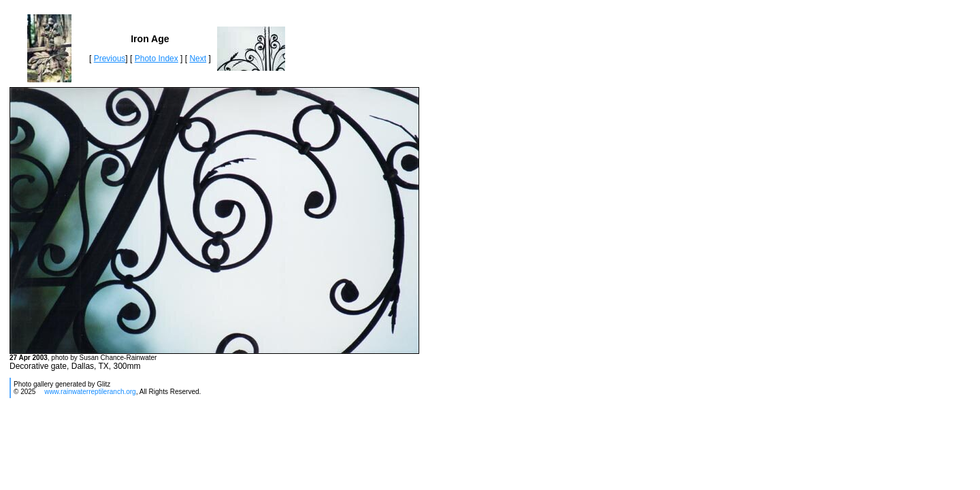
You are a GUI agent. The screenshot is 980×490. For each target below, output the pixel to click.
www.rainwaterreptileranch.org (90, 392)
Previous (110, 59)
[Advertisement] (256, 448)
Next (198, 59)
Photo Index (157, 59)
